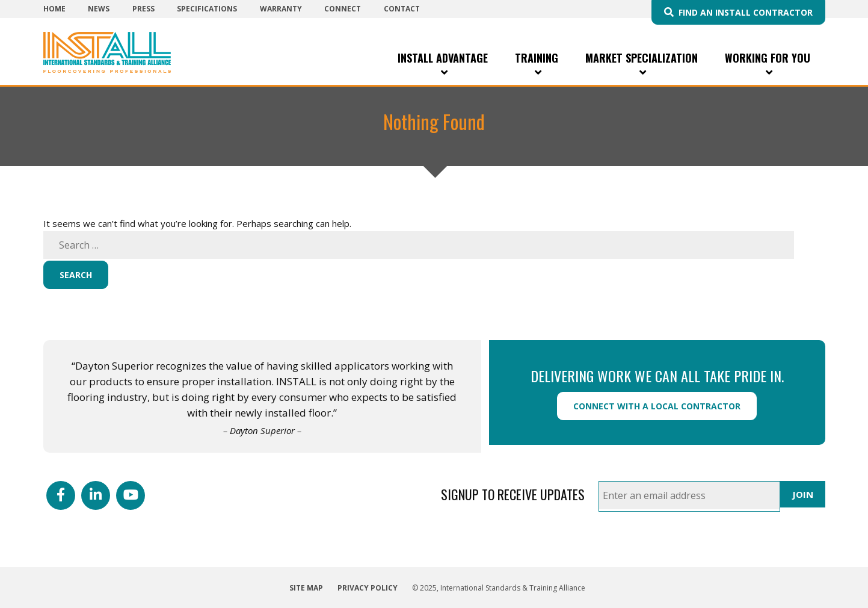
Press (143, 9)
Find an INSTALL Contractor (746, 12)
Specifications (207, 9)
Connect (343, 9)
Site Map (306, 588)
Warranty (281, 9)
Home (54, 9)
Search (76, 275)
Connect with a (657, 406)
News (99, 9)
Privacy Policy (368, 588)
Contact (402, 9)
